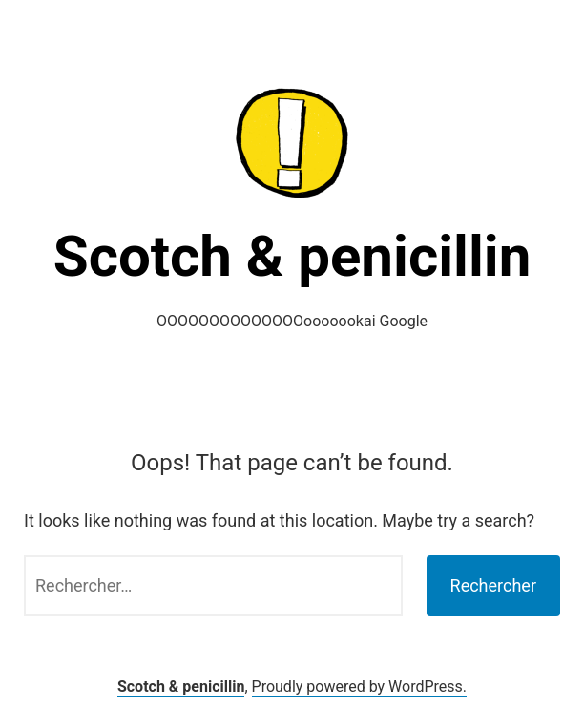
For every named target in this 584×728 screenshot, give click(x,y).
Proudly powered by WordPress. (360, 686)
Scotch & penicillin (292, 256)
